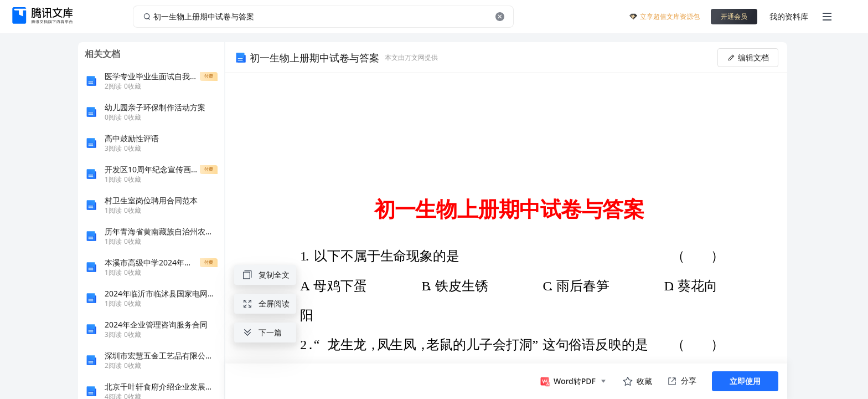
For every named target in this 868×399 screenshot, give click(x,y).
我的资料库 (789, 16)
